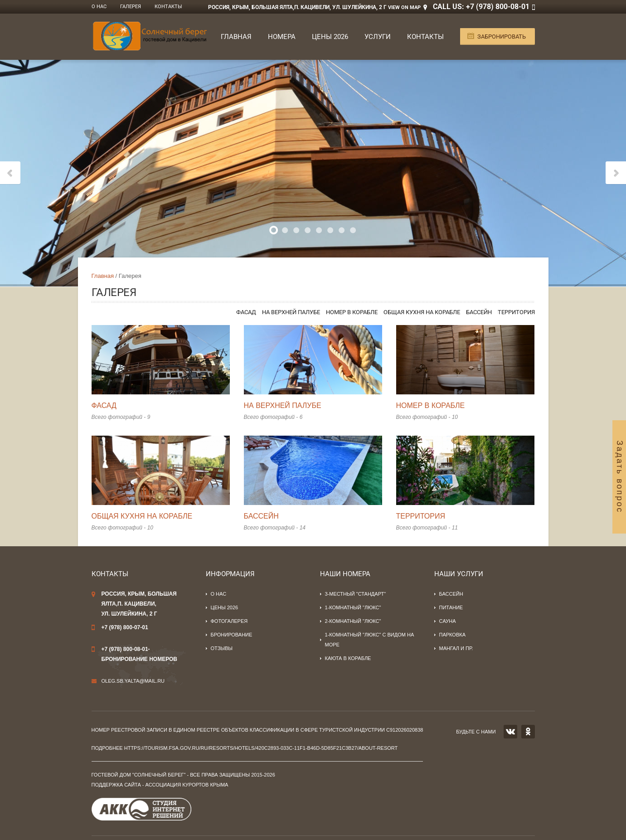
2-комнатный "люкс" (353, 621)
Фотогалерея (229, 621)
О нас (99, 7)
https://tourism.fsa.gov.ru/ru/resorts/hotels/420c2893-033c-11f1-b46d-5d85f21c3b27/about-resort (261, 748)
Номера (282, 37)
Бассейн (479, 312)
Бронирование (232, 635)
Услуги (378, 37)
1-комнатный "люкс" (353, 607)
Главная (236, 37)
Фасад (246, 312)
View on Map (404, 7)
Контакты (168, 7)
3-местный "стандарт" (356, 594)
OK (528, 732)
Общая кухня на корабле (422, 312)
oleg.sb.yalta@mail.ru (133, 681)
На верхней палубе (291, 312)
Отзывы (222, 648)
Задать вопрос (620, 477)
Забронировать (502, 36)
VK (510, 732)
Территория (516, 312)
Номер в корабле (352, 312)
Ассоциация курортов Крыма (187, 785)
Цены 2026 (330, 37)
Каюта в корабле (348, 658)
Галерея (131, 7)
